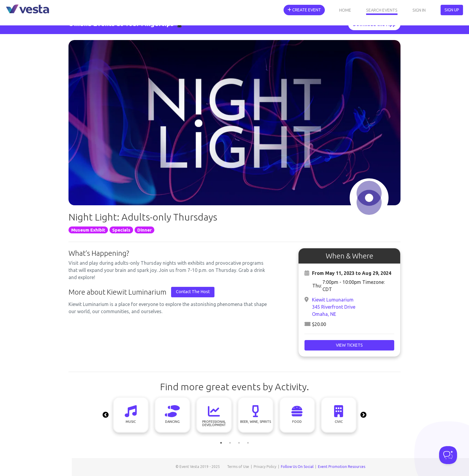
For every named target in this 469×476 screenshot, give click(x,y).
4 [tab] (248, 443)
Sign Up (452, 10)
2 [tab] (230, 443)
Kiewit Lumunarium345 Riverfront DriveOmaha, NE (334, 307)
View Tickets (349, 345)
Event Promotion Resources (342, 467)
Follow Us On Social (297, 467)
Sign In (419, 10)
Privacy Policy (265, 467)
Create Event (304, 10)
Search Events (382, 10)
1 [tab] (221, 443)
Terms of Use (238, 467)
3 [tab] (239, 443)
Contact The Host (193, 292)
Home (345, 10)
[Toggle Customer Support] (448, 455)
